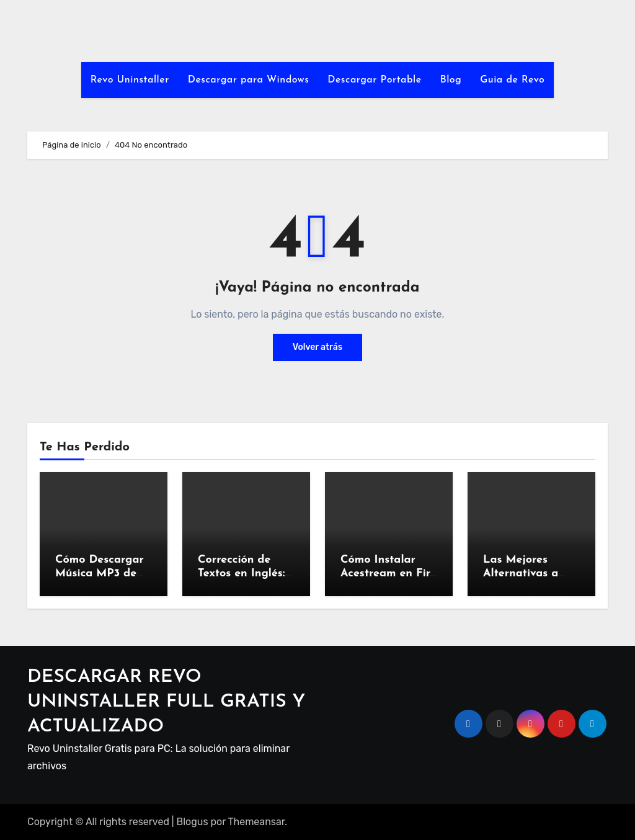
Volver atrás (317, 347)
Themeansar (257, 822)
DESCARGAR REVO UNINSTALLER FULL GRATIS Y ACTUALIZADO (166, 702)
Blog (451, 80)
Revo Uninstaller (130, 80)
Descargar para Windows (249, 80)
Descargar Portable (374, 80)
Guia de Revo (512, 80)
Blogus (193, 822)
